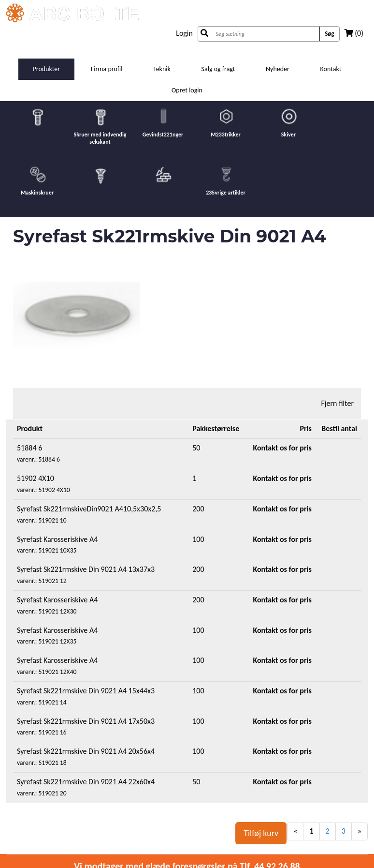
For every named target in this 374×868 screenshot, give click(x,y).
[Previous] (295, 831)
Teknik (162, 69)
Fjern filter (337, 403)
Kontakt (331, 69)
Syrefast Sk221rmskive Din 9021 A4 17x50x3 (86, 721)
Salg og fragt (218, 69)
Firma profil (107, 69)
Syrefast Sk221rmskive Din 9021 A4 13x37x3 (86, 569)
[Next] (360, 831)
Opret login (187, 90)
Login (184, 33)
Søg (329, 34)
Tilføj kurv (261, 833)
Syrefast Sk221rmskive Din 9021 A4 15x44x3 (86, 691)
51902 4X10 (36, 478)
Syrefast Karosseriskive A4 (57, 539)
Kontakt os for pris (282, 448)
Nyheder (278, 69)
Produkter (47, 69)
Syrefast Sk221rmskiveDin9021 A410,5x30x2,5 (89, 509)
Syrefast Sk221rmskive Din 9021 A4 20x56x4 (86, 751)
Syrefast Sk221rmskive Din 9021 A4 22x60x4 (86, 782)
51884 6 (29, 448)
